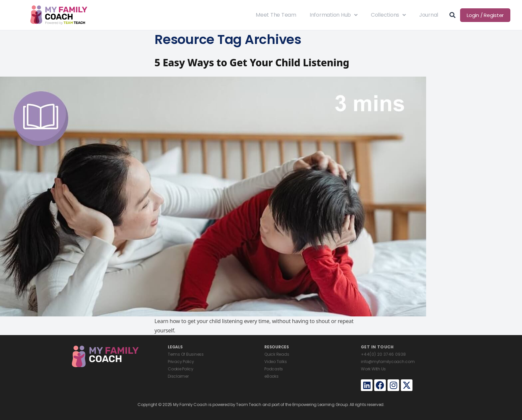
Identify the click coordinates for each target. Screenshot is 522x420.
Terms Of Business (186, 354)
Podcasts (274, 369)
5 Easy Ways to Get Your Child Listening (252, 62)
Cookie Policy (181, 369)
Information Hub (334, 15)
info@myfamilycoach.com (388, 362)
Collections (388, 15)
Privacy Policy (181, 362)
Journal (429, 15)
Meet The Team (276, 15)
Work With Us (373, 369)
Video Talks (275, 362)
